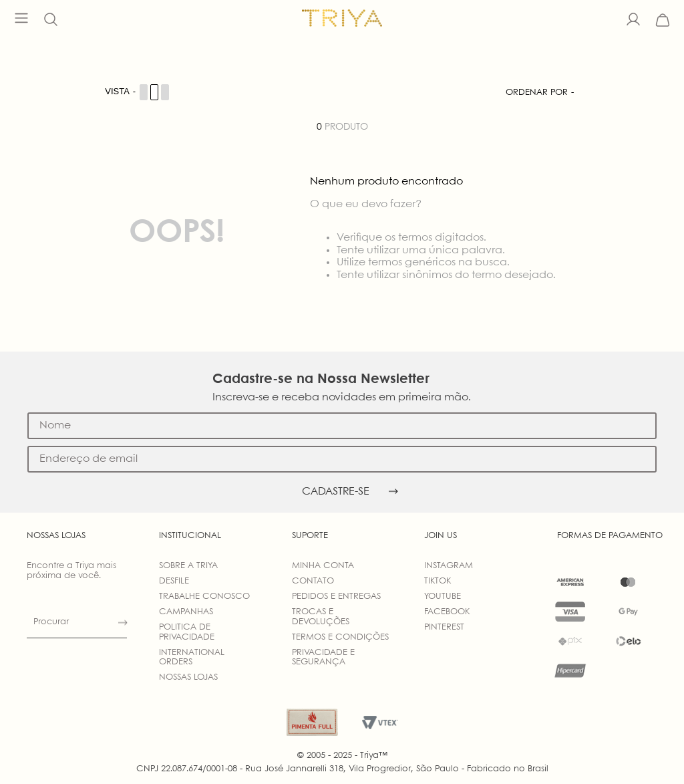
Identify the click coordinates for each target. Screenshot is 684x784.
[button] (51, 20)
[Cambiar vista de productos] (138, 92)
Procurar (51, 622)
